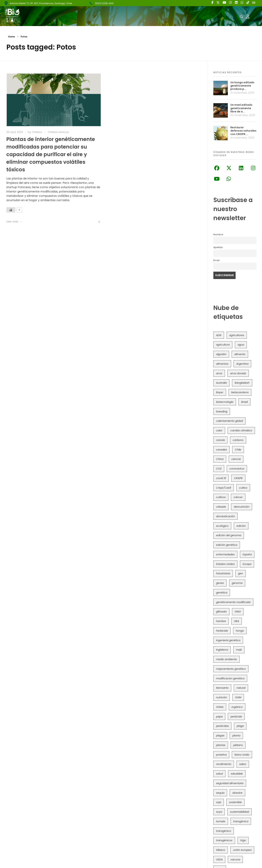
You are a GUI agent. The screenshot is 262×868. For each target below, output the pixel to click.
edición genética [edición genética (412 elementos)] (227, 545)
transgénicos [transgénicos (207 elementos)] (224, 840)
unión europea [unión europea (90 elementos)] (242, 850)
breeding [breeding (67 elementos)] (222, 412)
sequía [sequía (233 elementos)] (220, 793)
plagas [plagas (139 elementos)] (220, 736)
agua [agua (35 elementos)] (241, 345)
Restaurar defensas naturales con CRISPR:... (243, 131)
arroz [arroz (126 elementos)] (219, 373)
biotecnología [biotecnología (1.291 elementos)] (225, 402)
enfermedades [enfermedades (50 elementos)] (225, 554)
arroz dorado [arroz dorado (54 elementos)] (238, 373)
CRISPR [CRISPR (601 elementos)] (238, 478)
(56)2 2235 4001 (104, 3)
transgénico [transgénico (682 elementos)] (224, 831)
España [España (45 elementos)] (247, 554)
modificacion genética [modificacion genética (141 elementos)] (230, 678)
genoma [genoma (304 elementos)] (237, 583)
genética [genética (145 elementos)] (222, 593)
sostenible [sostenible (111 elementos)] (235, 802)
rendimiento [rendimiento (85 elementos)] (224, 764)
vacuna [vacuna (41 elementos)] (235, 860)
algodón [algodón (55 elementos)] (221, 354)
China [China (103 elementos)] (220, 459)
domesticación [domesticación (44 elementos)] (225, 516)
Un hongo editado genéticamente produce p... (242, 86)
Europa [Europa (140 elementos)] (247, 564)
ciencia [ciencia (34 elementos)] (236, 459)
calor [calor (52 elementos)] (219, 430)
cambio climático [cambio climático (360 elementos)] (241, 430)
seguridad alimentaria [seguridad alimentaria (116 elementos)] (230, 783)
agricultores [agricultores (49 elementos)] (237, 335)
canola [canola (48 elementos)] (220, 440)
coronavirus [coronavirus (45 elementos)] (237, 469)
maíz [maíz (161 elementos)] (239, 650)
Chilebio (37, 132)
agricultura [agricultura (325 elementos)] (223, 345)
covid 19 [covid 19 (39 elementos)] (221, 478)
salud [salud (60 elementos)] (219, 774)
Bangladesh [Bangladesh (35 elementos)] (242, 383)
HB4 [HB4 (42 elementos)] (237, 621)
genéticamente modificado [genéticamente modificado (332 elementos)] (233, 602)
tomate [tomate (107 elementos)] (221, 821)
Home (11, 37)
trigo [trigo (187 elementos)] (243, 840)
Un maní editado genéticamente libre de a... (241, 108)
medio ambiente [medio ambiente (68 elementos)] (226, 659)
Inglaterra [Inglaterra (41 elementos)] (222, 650)
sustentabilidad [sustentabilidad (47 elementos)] (239, 812)
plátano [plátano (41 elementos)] (238, 745)
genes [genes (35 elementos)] (220, 583)
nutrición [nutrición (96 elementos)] (222, 697)
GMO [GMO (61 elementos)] (238, 612)
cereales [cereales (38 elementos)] (221, 450)
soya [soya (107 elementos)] (219, 812)
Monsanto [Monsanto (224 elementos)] (222, 688)
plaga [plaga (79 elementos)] (240, 726)
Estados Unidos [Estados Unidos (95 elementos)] (225, 564)
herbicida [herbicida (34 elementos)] (222, 631)
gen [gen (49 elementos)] (241, 573)
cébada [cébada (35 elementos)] (221, 507)
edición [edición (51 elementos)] (241, 526)
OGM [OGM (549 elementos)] (238, 697)
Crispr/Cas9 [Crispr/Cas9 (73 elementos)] (224, 488)
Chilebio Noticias (58, 132)
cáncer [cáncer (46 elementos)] (238, 497)
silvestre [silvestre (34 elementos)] (237, 793)
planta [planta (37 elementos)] (236, 736)
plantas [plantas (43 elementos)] (221, 745)
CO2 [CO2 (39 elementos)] (219, 469)
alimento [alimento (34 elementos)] (240, 354)
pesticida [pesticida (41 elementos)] (236, 717)
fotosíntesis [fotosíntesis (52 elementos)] (223, 573)
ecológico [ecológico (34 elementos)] (222, 526)
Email (216, 260)
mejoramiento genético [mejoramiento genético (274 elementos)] (231, 669)
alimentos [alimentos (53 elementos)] (222, 364)
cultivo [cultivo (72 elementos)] (243, 488)
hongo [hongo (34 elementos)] (240, 631)
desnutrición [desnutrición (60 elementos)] (242, 507)
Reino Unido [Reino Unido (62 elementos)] (242, 755)
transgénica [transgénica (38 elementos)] (241, 821)
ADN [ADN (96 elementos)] (219, 335)
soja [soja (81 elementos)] (219, 802)
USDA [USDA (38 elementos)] (219, 860)
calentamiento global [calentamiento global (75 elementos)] (229, 421)
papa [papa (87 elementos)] (219, 717)
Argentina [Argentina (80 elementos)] (242, 364)
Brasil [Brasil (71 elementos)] (244, 402)
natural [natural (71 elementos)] (241, 688)
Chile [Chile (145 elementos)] (238, 450)
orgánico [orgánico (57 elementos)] (237, 707)
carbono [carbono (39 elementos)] (238, 440)
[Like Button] (11, 210)
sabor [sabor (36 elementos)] (243, 764)
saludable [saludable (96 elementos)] (237, 774)
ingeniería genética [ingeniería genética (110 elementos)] (228, 640)
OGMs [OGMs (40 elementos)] (220, 707)
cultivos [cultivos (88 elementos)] (221, 497)
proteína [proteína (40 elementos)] (221, 755)
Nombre (218, 234)
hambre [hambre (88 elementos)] (221, 621)
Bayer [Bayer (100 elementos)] (220, 392)
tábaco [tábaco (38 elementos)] (221, 850)
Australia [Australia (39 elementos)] (221, 383)
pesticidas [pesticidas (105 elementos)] (222, 726)
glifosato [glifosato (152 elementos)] (221, 612)
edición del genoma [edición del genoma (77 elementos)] (229, 535)
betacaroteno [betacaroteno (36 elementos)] (240, 392)
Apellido (218, 247)
